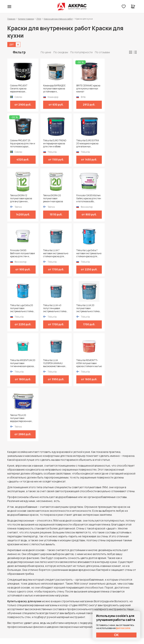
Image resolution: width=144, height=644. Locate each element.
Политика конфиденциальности (119, 591)
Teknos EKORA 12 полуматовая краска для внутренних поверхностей (87, 144)
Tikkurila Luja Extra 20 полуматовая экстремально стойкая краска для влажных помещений (22, 253)
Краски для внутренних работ (58, 19)
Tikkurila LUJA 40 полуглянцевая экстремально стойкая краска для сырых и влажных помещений (55, 253)
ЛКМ (39, 19)
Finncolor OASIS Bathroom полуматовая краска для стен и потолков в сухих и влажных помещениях (55, 198)
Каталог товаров (26, 19)
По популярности (81, 52)
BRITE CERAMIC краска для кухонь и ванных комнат (88, 89)
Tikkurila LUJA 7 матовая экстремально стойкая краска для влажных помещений (88, 198)
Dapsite (82, 632)
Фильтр (19, 52)
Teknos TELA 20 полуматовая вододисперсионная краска (86, 308)
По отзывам (102, 52)
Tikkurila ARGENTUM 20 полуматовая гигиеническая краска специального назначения (121, 253)
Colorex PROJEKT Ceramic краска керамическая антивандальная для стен (22, 89)
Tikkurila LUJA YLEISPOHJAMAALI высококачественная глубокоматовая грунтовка (21, 308)
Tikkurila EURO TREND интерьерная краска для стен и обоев (22, 144)
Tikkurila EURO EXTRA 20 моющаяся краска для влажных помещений (54, 144)
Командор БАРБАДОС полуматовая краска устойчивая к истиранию (54, 89)
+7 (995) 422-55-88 (23, 591)
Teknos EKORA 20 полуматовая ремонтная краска (118, 144)
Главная (11, 19)
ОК (116, 635)
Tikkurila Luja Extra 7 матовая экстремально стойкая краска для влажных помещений (121, 198)
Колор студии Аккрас (72, 7)
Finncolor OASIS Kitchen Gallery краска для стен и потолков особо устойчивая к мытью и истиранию (22, 198)
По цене (46, 52)
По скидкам (61, 52)
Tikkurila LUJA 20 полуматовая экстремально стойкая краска (88, 253)
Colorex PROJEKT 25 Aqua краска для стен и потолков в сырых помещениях (121, 89)
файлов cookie (123, 628)
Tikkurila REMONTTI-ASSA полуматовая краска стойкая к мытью (54, 308)
